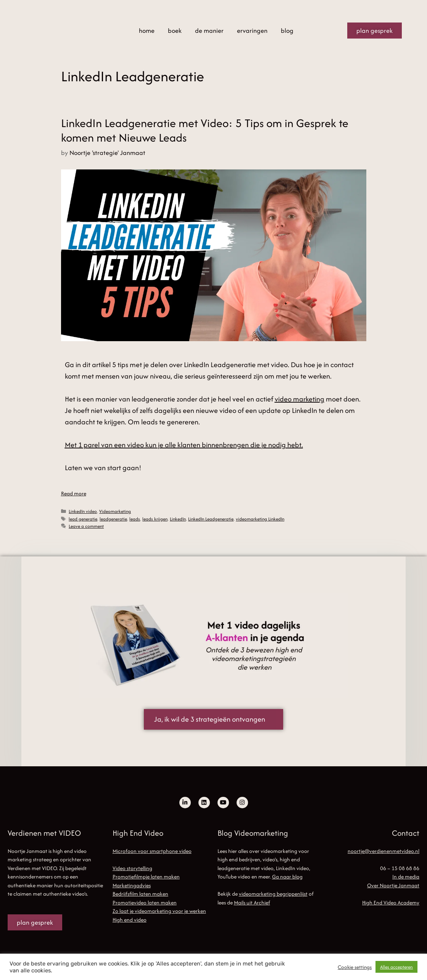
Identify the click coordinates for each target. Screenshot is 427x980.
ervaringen (252, 31)
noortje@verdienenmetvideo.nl (383, 851)
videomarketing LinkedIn (260, 519)
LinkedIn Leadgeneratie (211, 519)
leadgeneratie (113, 519)
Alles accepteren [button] (396, 967)
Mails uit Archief (252, 903)
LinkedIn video (83, 511)
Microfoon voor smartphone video (152, 851)
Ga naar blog (287, 877)
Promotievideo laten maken (145, 903)
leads (135, 519)
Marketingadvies (132, 885)
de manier (209, 31)
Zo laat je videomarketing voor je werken (159, 911)
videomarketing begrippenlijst (273, 894)
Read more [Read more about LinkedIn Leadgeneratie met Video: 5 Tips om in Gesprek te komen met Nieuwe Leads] (74, 493)
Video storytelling (132, 868)
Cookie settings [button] (355, 967)
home (147, 31)
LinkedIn (178, 519)
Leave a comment (86, 526)
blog (287, 31)
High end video (130, 920)
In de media (406, 877)
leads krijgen (155, 519)
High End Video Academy (391, 903)
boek (175, 31)
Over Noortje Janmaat (393, 885)
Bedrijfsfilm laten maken (140, 894)
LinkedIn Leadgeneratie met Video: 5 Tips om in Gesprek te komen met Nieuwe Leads (205, 130)
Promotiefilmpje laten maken (146, 877)
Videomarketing (115, 511)
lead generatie (83, 519)
